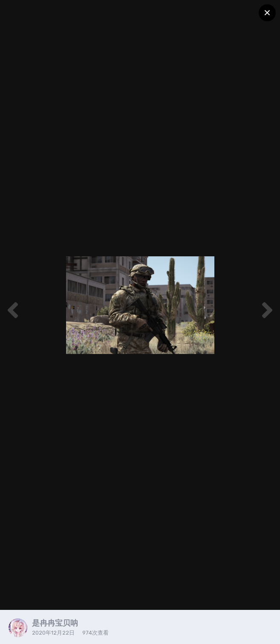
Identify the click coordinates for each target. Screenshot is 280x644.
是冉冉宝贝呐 (55, 623)
